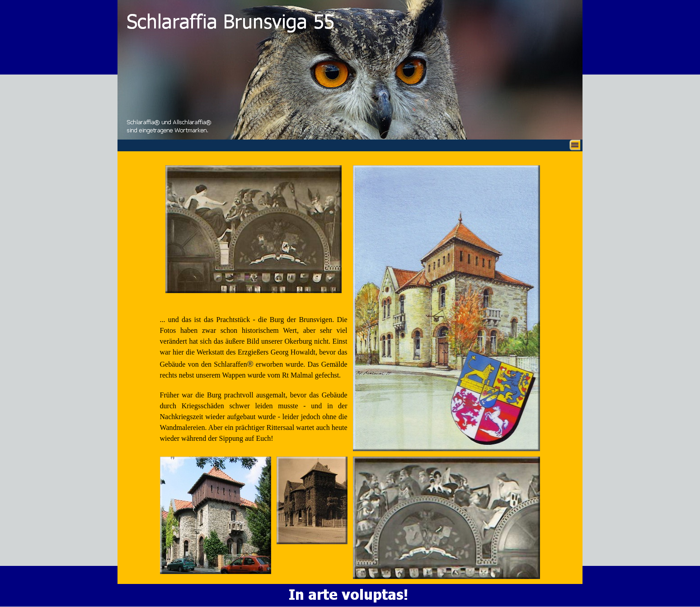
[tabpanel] (254, 375)
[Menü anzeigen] (575, 145)
